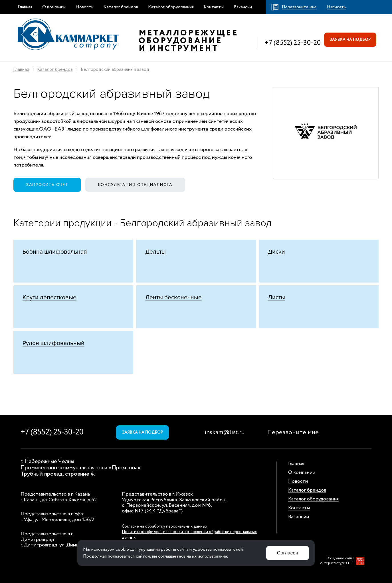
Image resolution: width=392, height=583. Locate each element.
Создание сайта (341, 558)
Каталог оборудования (171, 7)
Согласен (288, 553)
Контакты (214, 7)
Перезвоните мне (293, 432)
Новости (85, 7)
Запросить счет (47, 185)
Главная (25, 7)
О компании (54, 7)
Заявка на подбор (350, 40)
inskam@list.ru (225, 432)
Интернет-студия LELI (337, 563)
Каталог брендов (121, 7)
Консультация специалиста (135, 185)
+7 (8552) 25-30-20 (293, 43)
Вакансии (243, 7)
